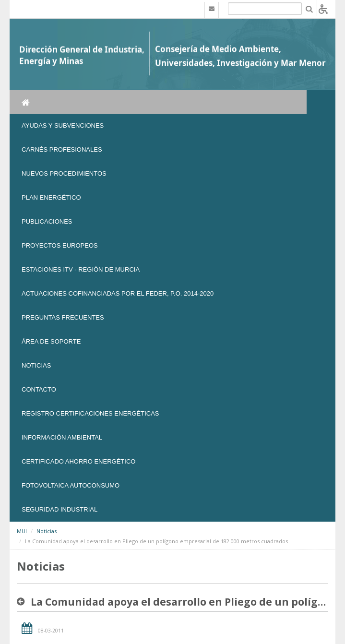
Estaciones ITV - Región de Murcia (81, 269)
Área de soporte (51, 341)
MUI (22, 531)
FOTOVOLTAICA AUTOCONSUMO (71, 485)
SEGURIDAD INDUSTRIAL (59, 509)
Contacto (39, 389)
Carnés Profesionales (62, 149)
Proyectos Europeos (60, 245)
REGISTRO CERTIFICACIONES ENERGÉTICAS (90, 413)
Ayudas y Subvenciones (63, 125)
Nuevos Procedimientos (64, 173)
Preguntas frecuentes (63, 317)
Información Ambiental (62, 437)
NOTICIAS (36, 365)
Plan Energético (51, 197)
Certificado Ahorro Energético (78, 461)
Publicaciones (47, 221)
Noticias (47, 531)
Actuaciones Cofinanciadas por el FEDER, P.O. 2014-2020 (118, 293)
